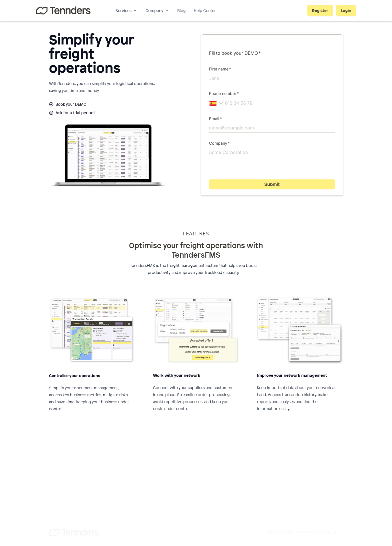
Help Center (205, 10)
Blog (181, 10)
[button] (126, 10)
